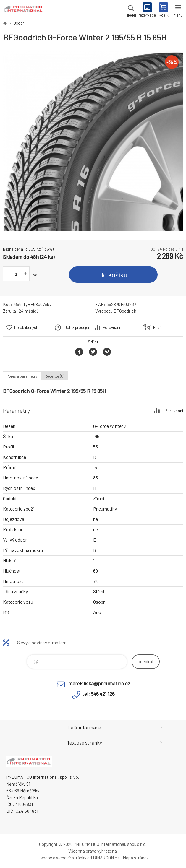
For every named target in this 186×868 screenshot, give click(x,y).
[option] (93, 141)
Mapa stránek (136, 858)
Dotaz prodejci (77, 327)
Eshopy (45, 858)
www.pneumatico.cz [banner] (23, 10)
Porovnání (111, 327)
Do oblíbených (26, 327)
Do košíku (113, 275)
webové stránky (71, 858)
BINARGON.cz (106, 858)
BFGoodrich (125, 311)
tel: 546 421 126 (98, 694)
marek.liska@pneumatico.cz (99, 683)
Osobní (20, 23)
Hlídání (159, 327)
